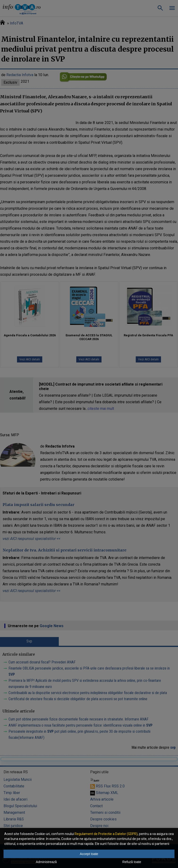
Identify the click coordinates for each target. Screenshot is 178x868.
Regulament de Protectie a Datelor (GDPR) (106, 834)
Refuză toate (132, 862)
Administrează (46, 862)
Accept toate (89, 854)
